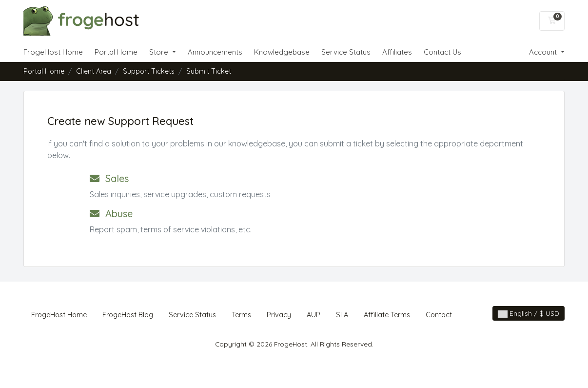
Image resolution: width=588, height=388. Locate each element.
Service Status (346, 52)
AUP (314, 315)
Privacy (279, 315)
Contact (439, 315)
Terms (241, 315)
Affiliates (397, 52)
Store (160, 52)
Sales (109, 178)
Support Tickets (149, 71)
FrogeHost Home (53, 52)
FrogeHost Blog (128, 315)
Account (544, 52)
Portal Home (116, 52)
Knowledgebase (282, 52)
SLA (342, 315)
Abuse (111, 214)
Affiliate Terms (387, 315)
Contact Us (442, 52)
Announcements (215, 52)
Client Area (94, 71)
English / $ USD (529, 313)
